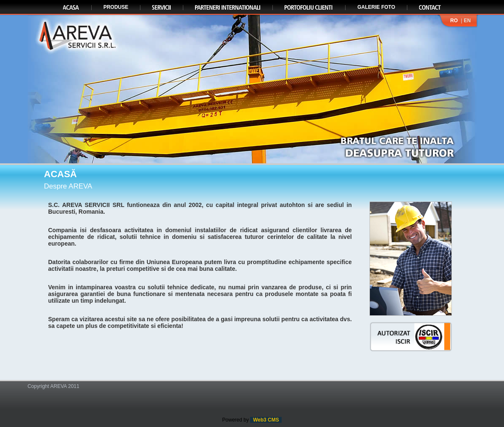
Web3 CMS (266, 420)
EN (467, 21)
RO (454, 21)
